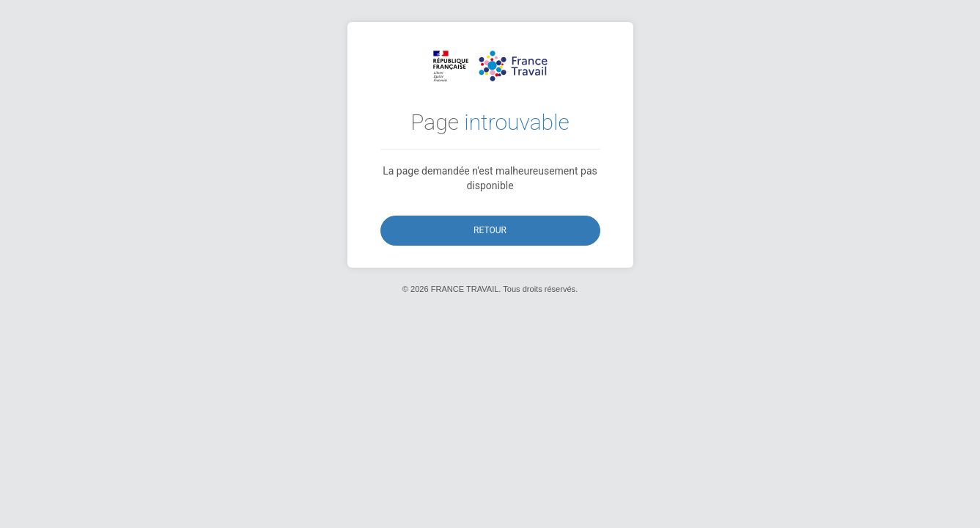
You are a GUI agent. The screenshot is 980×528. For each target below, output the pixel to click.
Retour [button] (490, 230)
